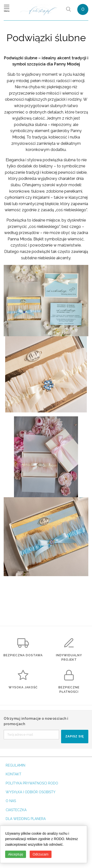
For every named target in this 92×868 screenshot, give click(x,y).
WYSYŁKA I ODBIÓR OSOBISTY (31, 792)
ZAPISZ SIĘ (75, 736)
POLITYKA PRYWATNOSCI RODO (32, 783)
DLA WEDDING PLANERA (26, 819)
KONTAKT (13, 774)
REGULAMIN (15, 765)
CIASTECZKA (16, 810)
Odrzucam (41, 854)
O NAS (11, 801)
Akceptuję (16, 854)
